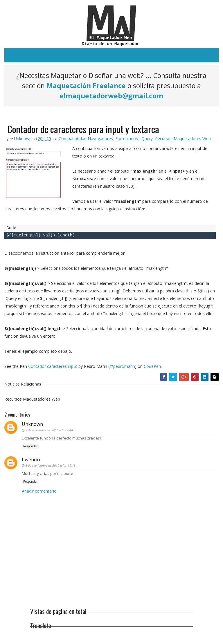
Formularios (127, 139)
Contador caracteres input (53, 366)
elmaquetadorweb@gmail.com (111, 96)
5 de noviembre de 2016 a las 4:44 (49, 430)
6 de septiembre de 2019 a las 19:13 (50, 465)
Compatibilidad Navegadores (86, 139)
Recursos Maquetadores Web (183, 139)
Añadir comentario (39, 491)
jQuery (146, 139)
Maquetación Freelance (86, 86)
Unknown (32, 424)
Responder (30, 446)
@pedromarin (122, 366)
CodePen (152, 366)
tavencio (31, 460)
